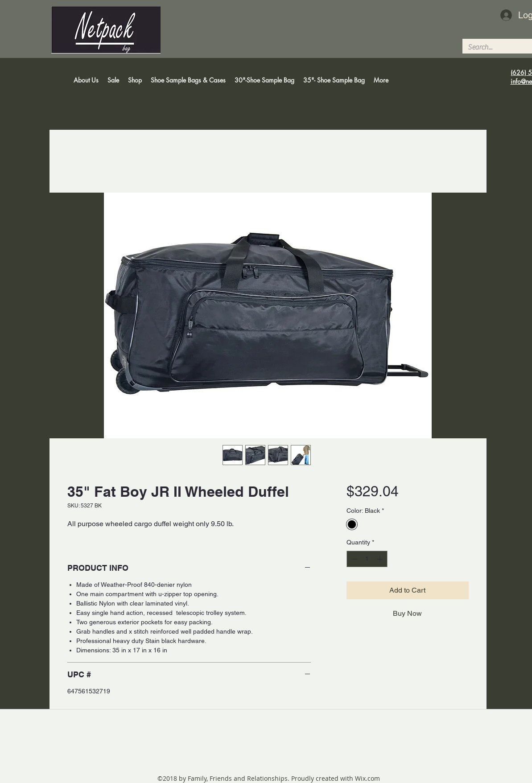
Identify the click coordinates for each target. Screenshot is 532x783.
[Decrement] (353, 559)
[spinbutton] (367, 559)
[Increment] (381, 559)
